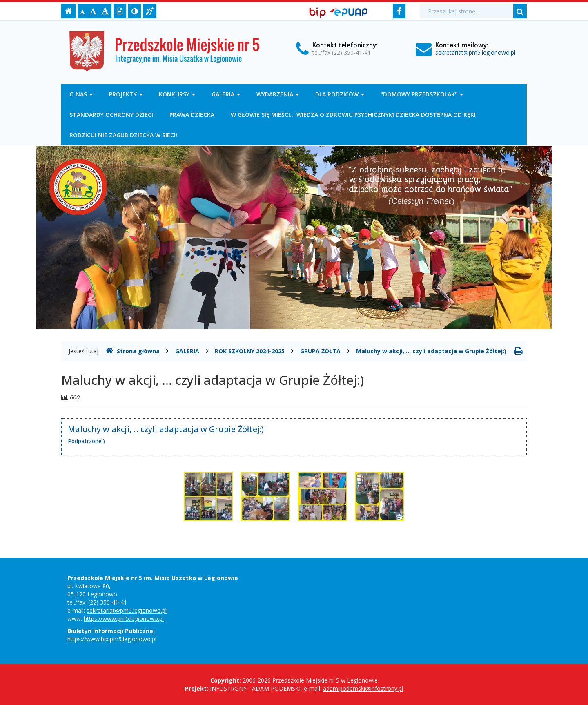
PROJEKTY (126, 94)
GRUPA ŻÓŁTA (320, 351)
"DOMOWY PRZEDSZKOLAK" (422, 94)
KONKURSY (177, 94)
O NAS (81, 94)
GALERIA (226, 94)
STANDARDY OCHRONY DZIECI (111, 115)
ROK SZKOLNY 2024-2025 (250, 351)
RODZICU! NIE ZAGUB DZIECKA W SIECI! (123, 135)
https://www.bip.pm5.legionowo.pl (112, 639)
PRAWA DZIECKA (192, 115)
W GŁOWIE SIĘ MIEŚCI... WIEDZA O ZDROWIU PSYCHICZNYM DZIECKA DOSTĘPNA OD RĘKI (353, 115)
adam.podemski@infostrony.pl (363, 688)
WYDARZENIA (278, 94)
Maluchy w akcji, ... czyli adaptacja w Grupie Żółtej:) (431, 351)
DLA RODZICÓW (340, 94)
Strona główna (133, 351)
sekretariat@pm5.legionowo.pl (475, 52)
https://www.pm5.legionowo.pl (124, 619)
